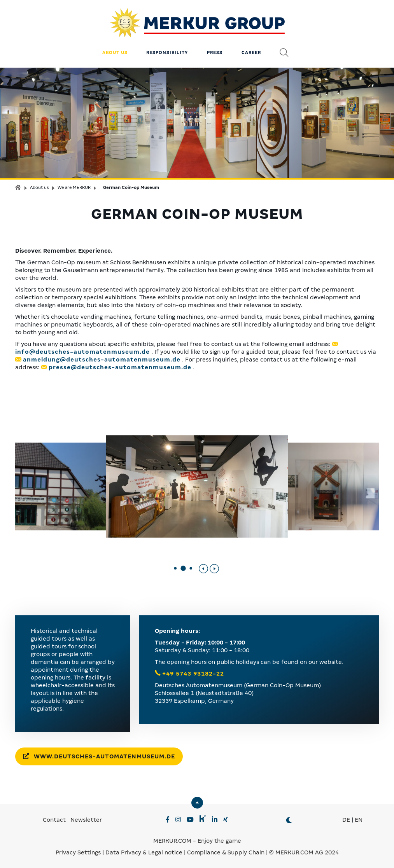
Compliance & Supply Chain (226, 852)
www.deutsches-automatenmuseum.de (99, 756)
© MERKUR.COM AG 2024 (304, 852)
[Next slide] (214, 569)
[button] (175, 569)
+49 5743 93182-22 (193, 674)
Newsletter (86, 820)
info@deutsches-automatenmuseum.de (82, 352)
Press (215, 52)
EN (359, 820)
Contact (54, 820)
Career (251, 52)
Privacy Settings (78, 852)
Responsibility (167, 52)
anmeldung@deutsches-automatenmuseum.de (102, 360)
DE (346, 820)
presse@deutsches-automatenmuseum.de (120, 367)
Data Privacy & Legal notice (144, 852)
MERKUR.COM (172, 841)
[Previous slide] (203, 569)
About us (115, 52)
